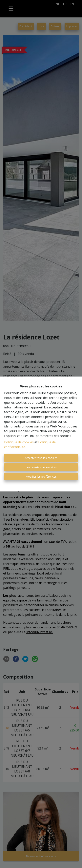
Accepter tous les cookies (41, 458)
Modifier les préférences (41, 477)
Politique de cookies (19, 442)
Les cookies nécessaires (41, 467)
